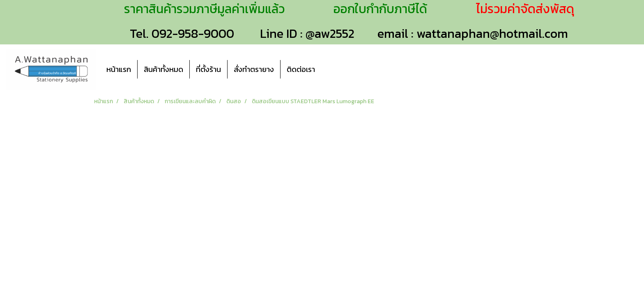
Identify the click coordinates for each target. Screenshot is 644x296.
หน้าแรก (119, 69)
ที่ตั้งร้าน (208, 69)
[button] (333, 69)
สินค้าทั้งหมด (163, 69)
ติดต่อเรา (301, 69)
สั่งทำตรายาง (254, 69)
